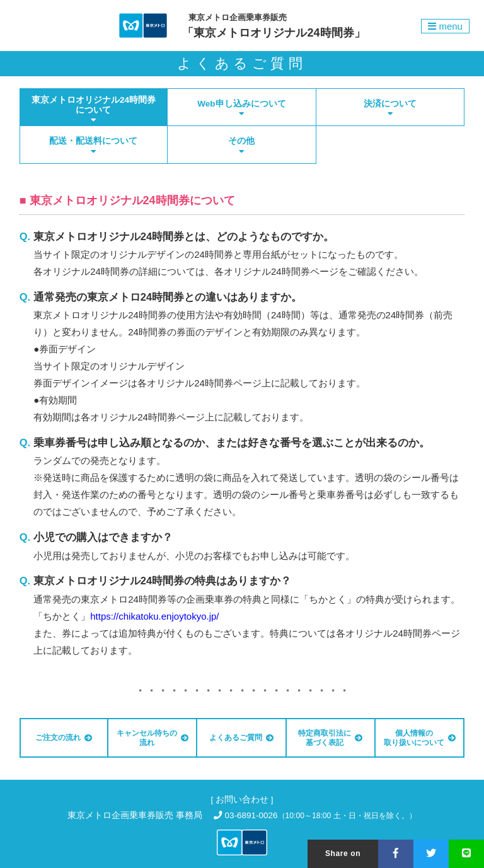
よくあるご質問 (241, 738)
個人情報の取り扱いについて (420, 738)
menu (445, 26)
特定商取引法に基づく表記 (330, 738)
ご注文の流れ (64, 738)
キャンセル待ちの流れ (153, 738)
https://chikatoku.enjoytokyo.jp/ (154, 616)
